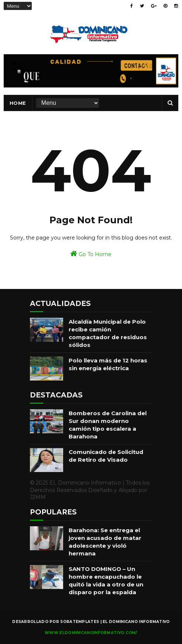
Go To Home (91, 254)
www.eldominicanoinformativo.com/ (91, 633)
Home (18, 103)
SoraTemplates (80, 622)
